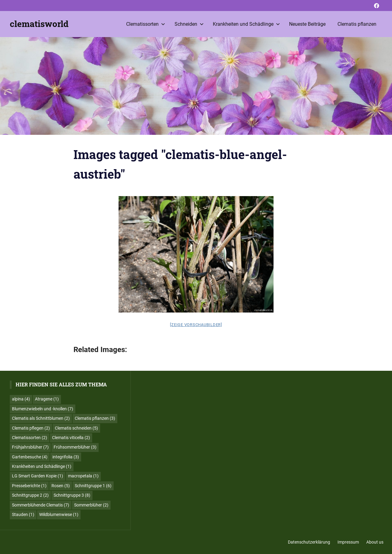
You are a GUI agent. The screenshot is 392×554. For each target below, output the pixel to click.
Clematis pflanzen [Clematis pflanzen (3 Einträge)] (95, 418)
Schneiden (189, 24)
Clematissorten (146, 24)
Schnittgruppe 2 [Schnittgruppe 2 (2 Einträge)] (30, 495)
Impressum (348, 542)
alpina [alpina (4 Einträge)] (21, 399)
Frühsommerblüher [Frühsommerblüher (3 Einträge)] (75, 447)
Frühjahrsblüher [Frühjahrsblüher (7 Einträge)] (30, 447)
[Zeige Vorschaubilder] (196, 325)
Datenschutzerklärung (309, 542)
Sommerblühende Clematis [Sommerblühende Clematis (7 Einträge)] (41, 505)
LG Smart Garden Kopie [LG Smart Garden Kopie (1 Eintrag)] (38, 476)
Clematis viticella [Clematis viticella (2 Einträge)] (71, 438)
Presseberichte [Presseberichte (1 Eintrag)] (29, 486)
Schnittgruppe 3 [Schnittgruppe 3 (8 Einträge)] (72, 495)
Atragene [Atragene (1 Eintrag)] (47, 399)
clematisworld (39, 24)
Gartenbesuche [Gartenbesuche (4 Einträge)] (30, 457)
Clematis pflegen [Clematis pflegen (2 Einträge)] (31, 428)
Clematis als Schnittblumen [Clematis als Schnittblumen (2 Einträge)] (41, 418)
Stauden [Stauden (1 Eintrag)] (23, 514)
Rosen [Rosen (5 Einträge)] (61, 486)
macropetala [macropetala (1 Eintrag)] (83, 476)
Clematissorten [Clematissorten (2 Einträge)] (30, 438)
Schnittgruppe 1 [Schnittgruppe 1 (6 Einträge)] (93, 486)
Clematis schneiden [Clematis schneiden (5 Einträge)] (76, 428)
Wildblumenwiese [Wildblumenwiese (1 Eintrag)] (59, 514)
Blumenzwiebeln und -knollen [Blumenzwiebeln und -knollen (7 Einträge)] (43, 409)
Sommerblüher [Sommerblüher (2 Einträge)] (91, 505)
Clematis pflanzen (357, 24)
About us (375, 542)
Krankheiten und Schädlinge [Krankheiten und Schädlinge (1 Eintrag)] (42, 466)
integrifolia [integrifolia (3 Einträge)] (66, 457)
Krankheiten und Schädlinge (246, 24)
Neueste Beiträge (307, 24)
